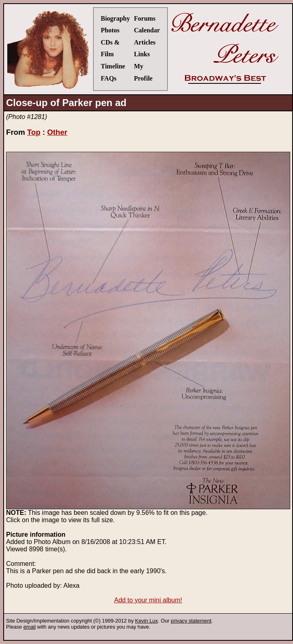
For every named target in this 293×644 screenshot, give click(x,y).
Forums (145, 18)
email (30, 627)
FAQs (109, 78)
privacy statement (191, 621)
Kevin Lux (146, 621)
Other (57, 132)
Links (142, 54)
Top (34, 132)
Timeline (113, 66)
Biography (115, 18)
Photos (110, 30)
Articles (145, 42)
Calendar (147, 30)
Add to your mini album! (148, 600)
